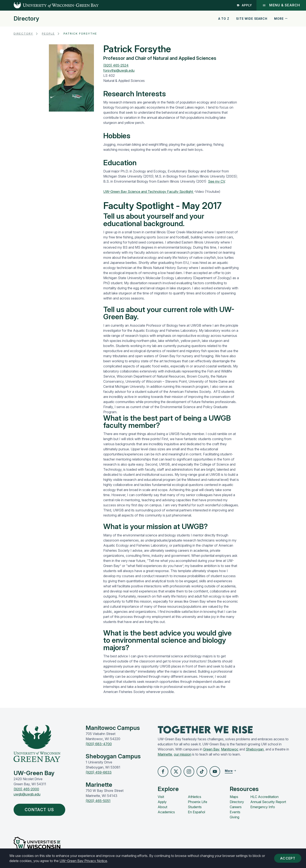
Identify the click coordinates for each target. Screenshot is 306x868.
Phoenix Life (198, 802)
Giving (234, 817)
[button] (163, 771)
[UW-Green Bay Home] (49, 5)
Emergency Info (263, 807)
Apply (244, 5)
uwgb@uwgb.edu (27, 794)
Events (235, 812)
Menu (281, 5)
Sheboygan (255, 749)
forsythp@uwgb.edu (119, 70)
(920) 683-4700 (99, 744)
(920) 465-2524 (116, 65)
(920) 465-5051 (98, 801)
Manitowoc (230, 749)
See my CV (216, 181)
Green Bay (211, 749)
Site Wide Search (252, 19)
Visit (161, 797)
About (162, 807)
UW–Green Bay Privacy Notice (83, 861)
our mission (183, 754)
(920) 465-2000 (26, 789)
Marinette (165, 754)
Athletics (195, 797)
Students (195, 807)
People (48, 34)
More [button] (281, 19)
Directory (26, 19)
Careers (236, 807)
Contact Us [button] (40, 810)
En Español (196, 812)
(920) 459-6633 (99, 772)
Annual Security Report (268, 802)
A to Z (224, 19)
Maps (234, 797)
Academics (166, 812)
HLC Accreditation (264, 797)
